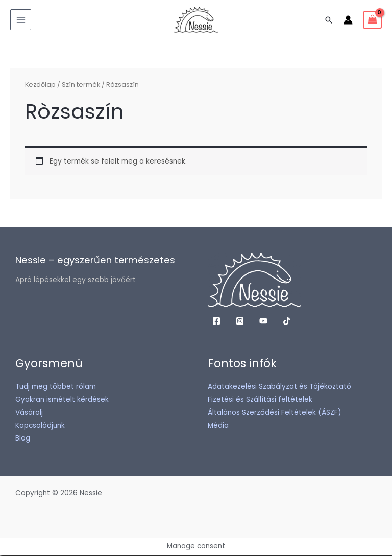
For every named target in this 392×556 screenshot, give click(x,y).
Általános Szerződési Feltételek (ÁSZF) (275, 413)
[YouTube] (263, 322)
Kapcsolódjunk (40, 426)
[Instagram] (240, 322)
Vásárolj (29, 413)
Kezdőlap (40, 86)
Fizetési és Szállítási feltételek (260, 400)
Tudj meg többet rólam (56, 388)
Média (218, 426)
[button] (329, 20)
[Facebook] (216, 322)
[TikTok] (287, 322)
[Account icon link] (348, 20)
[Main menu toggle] (21, 20)
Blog (23, 439)
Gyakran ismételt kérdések (62, 400)
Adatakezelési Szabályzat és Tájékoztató (279, 388)
